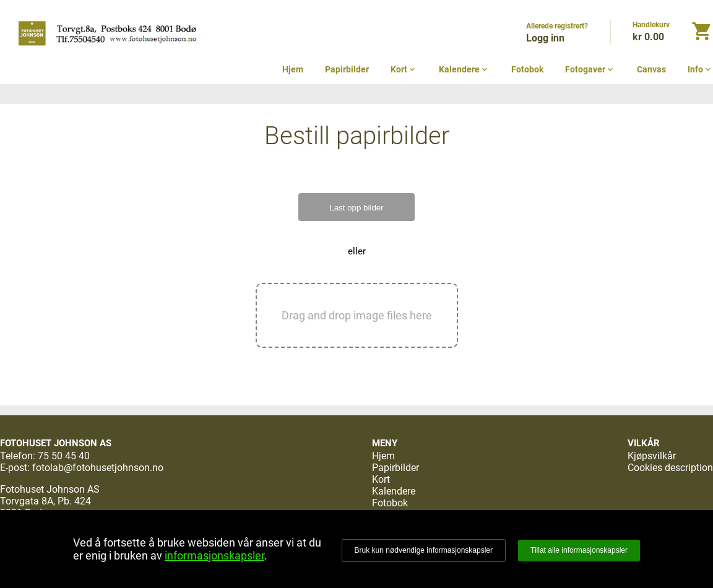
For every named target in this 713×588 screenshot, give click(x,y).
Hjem (293, 69)
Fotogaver (590, 69)
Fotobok (527, 69)
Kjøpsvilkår (652, 456)
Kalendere (464, 69)
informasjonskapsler (214, 556)
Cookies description (670, 468)
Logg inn (545, 38)
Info (700, 69)
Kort (404, 69)
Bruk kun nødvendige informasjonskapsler (424, 550)
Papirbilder (347, 69)
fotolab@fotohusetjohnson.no (98, 468)
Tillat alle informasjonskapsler (579, 550)
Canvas (651, 69)
